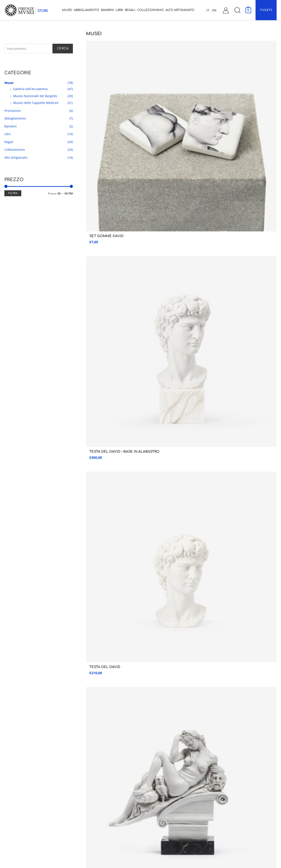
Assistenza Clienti (225, 743)
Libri (8, 135)
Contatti (219, 753)
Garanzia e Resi (223, 799)
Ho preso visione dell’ (190, 522)
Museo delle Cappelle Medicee (36, 104)
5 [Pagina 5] (134, 496)
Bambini (11, 127)
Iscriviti (256, 510)
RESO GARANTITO (69, 562)
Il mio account (223, 762)
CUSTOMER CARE (140, 562)
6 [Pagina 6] (143, 496)
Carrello (219, 771)
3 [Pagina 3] (117, 496)
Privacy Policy (222, 817)
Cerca (63, 49)
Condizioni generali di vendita (233, 780)
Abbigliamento (15, 119)
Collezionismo (15, 150)
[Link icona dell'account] (226, 10)
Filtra (13, 194)
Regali (9, 143)
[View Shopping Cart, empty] (248, 10)
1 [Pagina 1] (99, 496)
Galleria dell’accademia (18, 743)
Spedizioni (220, 789)
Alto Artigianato (16, 158)
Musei (9, 84)
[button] (237, 10)
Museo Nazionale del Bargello (35, 97)
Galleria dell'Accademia (30, 90)
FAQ (215, 808)
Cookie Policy (222, 826)
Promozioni (13, 112)
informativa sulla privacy (209, 522)
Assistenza (225, 731)
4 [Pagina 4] (125, 496)
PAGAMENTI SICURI (211, 561)
